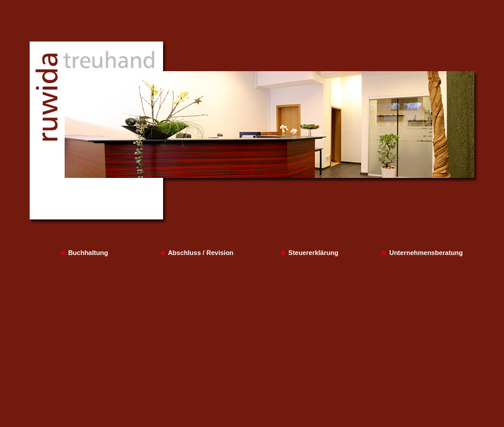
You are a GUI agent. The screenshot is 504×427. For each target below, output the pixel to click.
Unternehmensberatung (422, 253)
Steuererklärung (310, 253)
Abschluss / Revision (197, 253)
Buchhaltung (84, 253)
